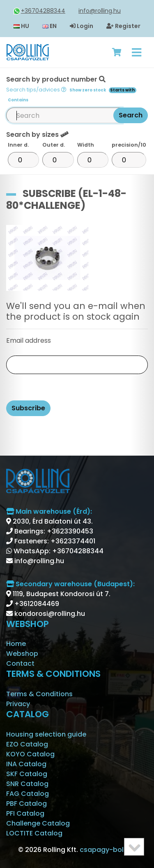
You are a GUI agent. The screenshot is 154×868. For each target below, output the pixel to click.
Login (82, 26)
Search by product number (71, 89)
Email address (29, 340)
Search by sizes (37, 135)
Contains (18, 100)
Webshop (22, 654)
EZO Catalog (27, 744)
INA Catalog (26, 764)
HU (21, 26)
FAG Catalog (28, 794)
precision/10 (129, 145)
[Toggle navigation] (137, 52)
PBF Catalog (26, 804)
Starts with (122, 90)
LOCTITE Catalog (34, 833)
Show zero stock (88, 90)
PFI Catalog (25, 813)
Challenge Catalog (38, 823)
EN (49, 26)
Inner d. (18, 145)
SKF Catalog (27, 774)
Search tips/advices (36, 90)
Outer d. (54, 145)
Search (131, 115)
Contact (20, 663)
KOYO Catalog (30, 754)
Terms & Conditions (39, 694)
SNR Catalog (27, 784)
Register (123, 26)
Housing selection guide (46, 734)
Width (86, 145)
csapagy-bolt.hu (108, 850)
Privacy (18, 704)
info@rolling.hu (100, 11)
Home (16, 644)
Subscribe (28, 408)
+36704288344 (39, 11)
